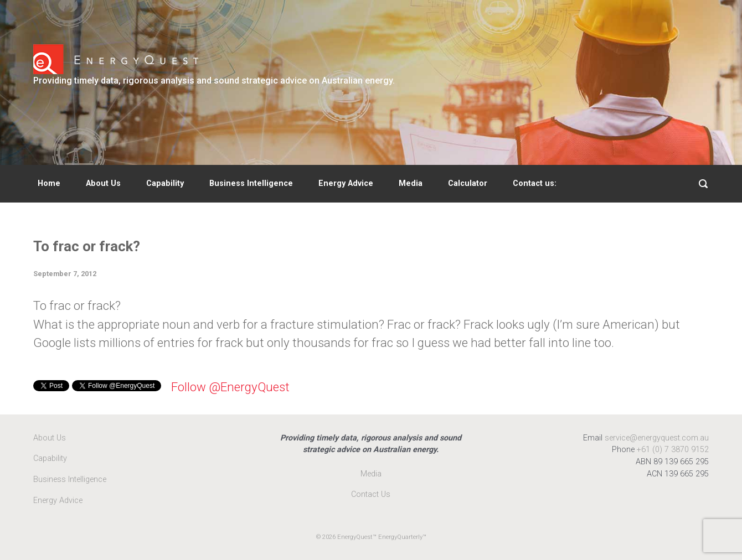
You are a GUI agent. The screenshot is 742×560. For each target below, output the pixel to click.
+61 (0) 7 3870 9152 (673, 450)
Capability (165, 183)
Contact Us (371, 494)
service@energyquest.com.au (657, 438)
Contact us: (535, 183)
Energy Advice (346, 183)
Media (411, 183)
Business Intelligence (251, 183)
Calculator (468, 183)
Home (49, 183)
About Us (103, 183)
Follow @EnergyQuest (230, 387)
